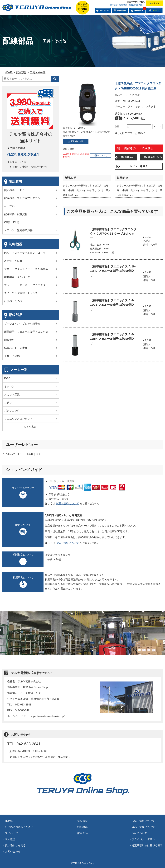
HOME (9, 821)
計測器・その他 (13, 301)
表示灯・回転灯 (13, 261)
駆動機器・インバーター (18, 277)
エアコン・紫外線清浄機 (18, 230)
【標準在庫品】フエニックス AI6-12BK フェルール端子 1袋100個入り (112, 339)
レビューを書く (139, 166)
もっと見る (30, 427)
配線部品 (16, 315)
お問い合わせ (76, 141)
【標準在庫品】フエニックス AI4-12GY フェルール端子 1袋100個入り (112, 305)
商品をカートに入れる (139, 148)
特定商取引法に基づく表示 (147, 845)
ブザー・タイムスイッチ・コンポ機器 (26, 269)
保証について (139, 833)
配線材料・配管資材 (16, 214)
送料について (101, 155)
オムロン (9, 386)
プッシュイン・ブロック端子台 (22, 324)
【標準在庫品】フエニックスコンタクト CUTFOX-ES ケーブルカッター (113, 234)
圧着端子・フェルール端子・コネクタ (26, 332)
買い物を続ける (151, 157)
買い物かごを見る (15, 845)
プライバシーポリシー (145, 839)
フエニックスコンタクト (18, 419)
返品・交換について (143, 827)
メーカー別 (19, 370)
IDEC (7, 378)
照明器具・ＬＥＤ (15, 190)
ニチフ (8, 403)
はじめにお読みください (19, 827)
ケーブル (9, 206)
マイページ (11, 833)
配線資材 (9, 340)
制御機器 (16, 244)
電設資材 (16, 181)
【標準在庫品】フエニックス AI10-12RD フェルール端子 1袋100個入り (113, 271)
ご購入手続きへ (126, 157)
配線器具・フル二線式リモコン (22, 198)
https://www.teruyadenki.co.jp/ (48, 716)
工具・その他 (12, 356)
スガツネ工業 (12, 394)
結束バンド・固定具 (16, 348)
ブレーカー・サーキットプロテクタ (25, 285)
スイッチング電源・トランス (21, 293)
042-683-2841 (23, 155)
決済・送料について (67, 503)
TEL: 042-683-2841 (24, 744)
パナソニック (12, 411)
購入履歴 (10, 839)
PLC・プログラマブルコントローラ (25, 253)
